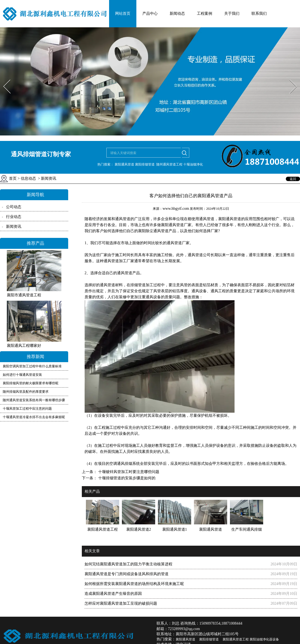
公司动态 (14, 207)
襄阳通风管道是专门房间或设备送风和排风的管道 (127, 574)
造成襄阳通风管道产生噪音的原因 (113, 594)
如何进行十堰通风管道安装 (22, 375)
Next (290, 78)
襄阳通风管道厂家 (176, 225)
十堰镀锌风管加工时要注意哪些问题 (128, 472)
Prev (4, 78)
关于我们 (232, 14)
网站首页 (123, 14)
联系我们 (259, 14)
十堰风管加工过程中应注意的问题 (27, 409)
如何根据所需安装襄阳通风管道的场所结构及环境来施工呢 (134, 584)
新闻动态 (177, 14)
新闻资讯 (14, 227)
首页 (13, 178)
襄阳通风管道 (230, 219)
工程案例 (205, 14)
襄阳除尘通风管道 (153, 231)
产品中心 (150, 14)
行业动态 (14, 217)
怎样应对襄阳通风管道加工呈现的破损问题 (121, 603)
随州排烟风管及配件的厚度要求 (26, 392)
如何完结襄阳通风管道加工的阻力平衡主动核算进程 (128, 564)
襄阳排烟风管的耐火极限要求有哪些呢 (31, 383)
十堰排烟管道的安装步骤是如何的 (126, 478)
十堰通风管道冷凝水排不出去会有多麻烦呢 (34, 417)
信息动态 (28, 178)
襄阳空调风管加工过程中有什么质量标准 (32, 366)
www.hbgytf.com (176, 209)
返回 (293, 179)
